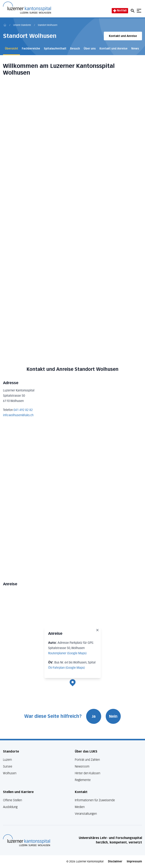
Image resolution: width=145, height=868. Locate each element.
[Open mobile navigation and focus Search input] (133, 11)
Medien (80, 807)
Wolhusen (10, 773)
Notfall (120, 11)
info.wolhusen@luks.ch (18, 415)
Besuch (75, 49)
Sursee (8, 766)
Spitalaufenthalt (55, 49)
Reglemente (83, 780)
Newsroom (82, 766)
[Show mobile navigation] (139, 11)
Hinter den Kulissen (88, 773)
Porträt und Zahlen (87, 760)
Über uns (90, 49)
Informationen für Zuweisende (95, 800)
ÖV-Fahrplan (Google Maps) (66, 668)
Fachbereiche (31, 49)
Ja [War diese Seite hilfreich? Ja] (94, 716)
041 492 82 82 (23, 410)
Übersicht (11, 49)
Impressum (134, 862)
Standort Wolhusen (48, 25)
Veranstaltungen (86, 814)
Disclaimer (115, 862)
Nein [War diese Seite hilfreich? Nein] (113, 716)
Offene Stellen (13, 800)
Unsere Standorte (22, 25)
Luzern (7, 760)
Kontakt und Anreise (123, 36)
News (135, 49)
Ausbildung (10, 807)
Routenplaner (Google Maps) (67, 654)
